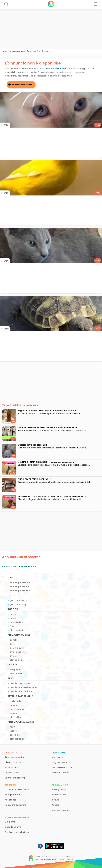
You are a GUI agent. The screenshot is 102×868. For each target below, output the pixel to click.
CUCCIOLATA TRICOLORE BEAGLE (34, 479)
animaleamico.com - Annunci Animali (57, 857)
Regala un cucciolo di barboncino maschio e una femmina (48, 411)
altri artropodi (17, 739)
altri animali (16, 660)
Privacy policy (59, 789)
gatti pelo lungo (19, 604)
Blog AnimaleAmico (62, 762)
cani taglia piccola (20, 583)
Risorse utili (59, 753)
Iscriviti (55, 800)
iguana (14, 705)
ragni (13, 727)
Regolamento (60, 785)
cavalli (13, 640)
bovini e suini (17, 648)
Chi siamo (10, 822)
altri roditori (16, 630)
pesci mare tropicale (21, 691)
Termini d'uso (59, 795)
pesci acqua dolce (20, 683)
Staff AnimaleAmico (17, 817)
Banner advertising (15, 778)
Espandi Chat (12, 767)
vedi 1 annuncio (27, 567)
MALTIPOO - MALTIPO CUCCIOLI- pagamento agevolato (46, 462)
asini (12, 644)
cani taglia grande (20, 591)
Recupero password (15, 805)
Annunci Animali (17, 51)
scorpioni (15, 735)
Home (5, 51)
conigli (13, 614)
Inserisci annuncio (61, 810)
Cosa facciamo (13, 827)
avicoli (13, 656)
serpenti (14, 713)
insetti (13, 731)
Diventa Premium (14, 762)
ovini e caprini (17, 652)
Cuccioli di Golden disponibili (33, 445)
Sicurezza (11, 785)
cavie (13, 618)
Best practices (13, 795)
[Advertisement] (51, 29)
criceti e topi (17, 622)
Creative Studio (49, 859)
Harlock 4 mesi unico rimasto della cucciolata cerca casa (47, 428)
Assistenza (11, 800)
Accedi (55, 805)
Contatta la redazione (17, 832)
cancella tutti (9, 567)
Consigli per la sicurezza (18, 789)
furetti (13, 626)
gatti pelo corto (18, 600)
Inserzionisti (58, 757)
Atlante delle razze (62, 767)
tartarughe (16, 701)
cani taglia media (19, 587)
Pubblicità (11, 753)
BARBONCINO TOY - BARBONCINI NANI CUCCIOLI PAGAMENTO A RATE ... (53, 496)
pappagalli (16, 670)
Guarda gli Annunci (22, 85)
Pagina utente (12, 773)
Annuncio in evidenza (16, 757)
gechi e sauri (17, 709)
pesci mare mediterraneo (24, 687)
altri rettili (15, 717)
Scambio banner (61, 773)
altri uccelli (16, 674)
